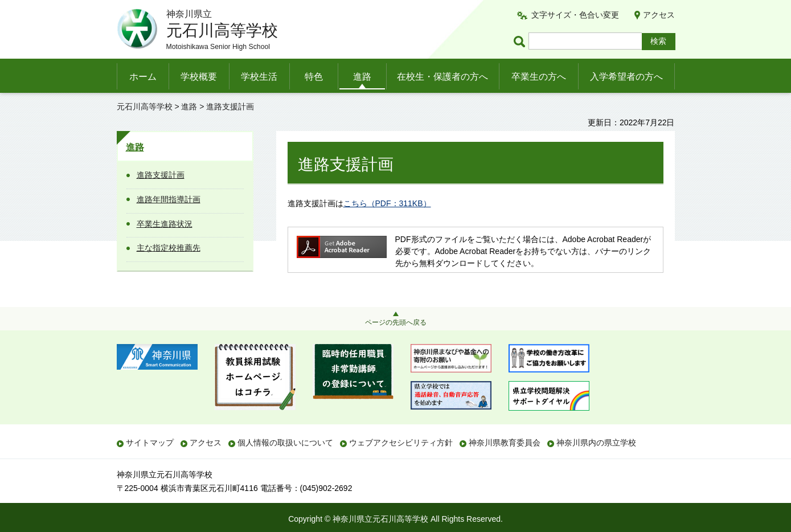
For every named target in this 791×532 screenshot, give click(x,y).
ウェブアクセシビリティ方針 (401, 443)
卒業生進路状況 (165, 224)
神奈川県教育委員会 (505, 443)
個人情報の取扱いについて (285, 443)
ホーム (143, 77)
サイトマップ (150, 443)
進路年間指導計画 (169, 199)
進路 (362, 77)
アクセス (659, 15)
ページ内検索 (521, 41)
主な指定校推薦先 (169, 248)
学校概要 (199, 77)
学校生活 (259, 77)
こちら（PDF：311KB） (387, 203)
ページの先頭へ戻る (396, 322)
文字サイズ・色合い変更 (575, 15)
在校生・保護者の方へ (442, 77)
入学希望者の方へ (626, 77)
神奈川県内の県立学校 (596, 443)
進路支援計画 (161, 175)
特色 (314, 77)
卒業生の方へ (539, 77)
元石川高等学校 (145, 107)
